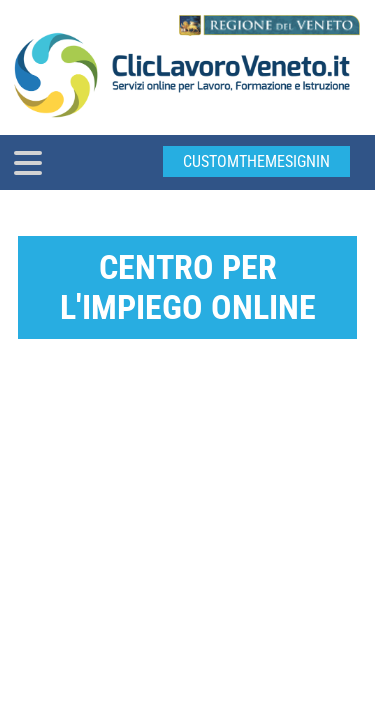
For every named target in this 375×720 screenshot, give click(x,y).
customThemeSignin (256, 161)
